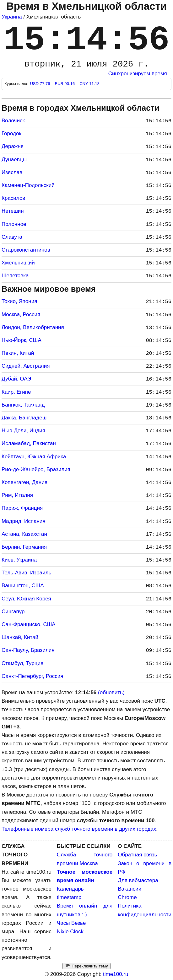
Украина (12, 17)
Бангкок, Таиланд (23, 405)
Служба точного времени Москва (85, 859)
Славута (12, 237)
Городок (11, 133)
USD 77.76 (41, 84)
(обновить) (111, 692)
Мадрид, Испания (24, 521)
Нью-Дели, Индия (23, 431)
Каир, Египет (17, 392)
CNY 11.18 (89, 84)
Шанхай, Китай (20, 637)
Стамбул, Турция (22, 663)
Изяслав (12, 172)
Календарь (70, 889)
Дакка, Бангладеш (24, 418)
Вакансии (130, 889)
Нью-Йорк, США (22, 340)
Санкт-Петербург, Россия (32, 676)
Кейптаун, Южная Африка (34, 457)
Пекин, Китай (18, 353)
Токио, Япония (19, 301)
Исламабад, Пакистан (29, 443)
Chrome (127, 897)
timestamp (69, 897)
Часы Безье (71, 923)
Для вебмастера (138, 880)
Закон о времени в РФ (145, 868)
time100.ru (116, 974)
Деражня (13, 146)
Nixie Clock (70, 932)
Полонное (14, 224)
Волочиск (13, 121)
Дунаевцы (14, 160)
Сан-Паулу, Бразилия (28, 650)
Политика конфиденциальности (145, 910)
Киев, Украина (19, 560)
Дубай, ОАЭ (16, 379)
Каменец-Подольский (28, 185)
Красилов (13, 198)
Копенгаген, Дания (24, 482)
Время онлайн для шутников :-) (85, 910)
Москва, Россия (21, 314)
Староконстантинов (26, 250)
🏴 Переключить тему (86, 966)
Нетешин (13, 211)
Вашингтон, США (23, 586)
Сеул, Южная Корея (26, 599)
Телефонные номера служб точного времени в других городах (79, 829)
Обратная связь (137, 855)
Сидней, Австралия (26, 366)
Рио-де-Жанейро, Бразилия (36, 469)
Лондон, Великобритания (33, 327)
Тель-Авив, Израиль (26, 573)
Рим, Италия (17, 495)
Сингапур (13, 612)
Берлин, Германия (24, 547)
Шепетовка (15, 276)
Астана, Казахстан (24, 534)
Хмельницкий (18, 263)
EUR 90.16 (65, 84)
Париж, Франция (22, 508)
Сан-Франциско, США (29, 624)
